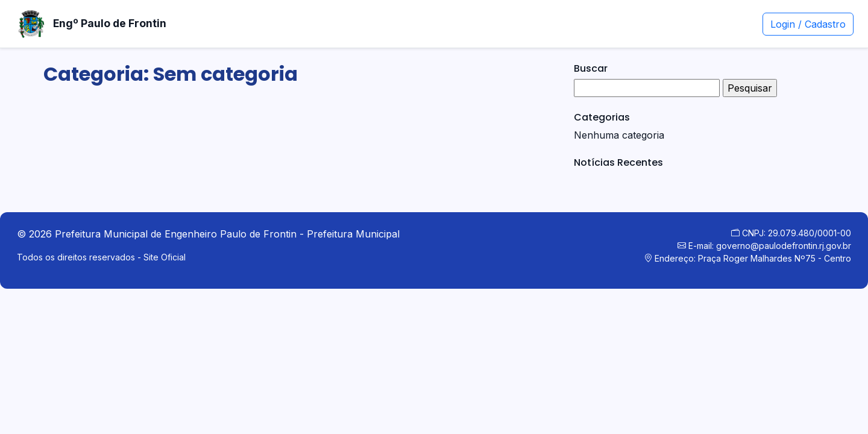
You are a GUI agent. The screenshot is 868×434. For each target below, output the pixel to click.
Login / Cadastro (808, 24)
